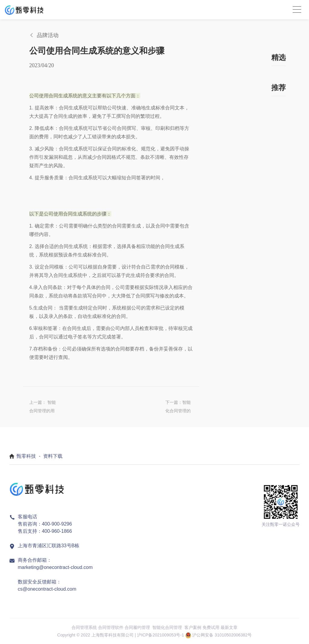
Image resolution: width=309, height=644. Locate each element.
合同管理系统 (84, 627)
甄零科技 (26, 456)
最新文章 (229, 627)
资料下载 (53, 456)
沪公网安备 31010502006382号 (222, 635)
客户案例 (193, 627)
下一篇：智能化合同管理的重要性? (178, 407)
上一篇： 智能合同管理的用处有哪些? (43, 407)
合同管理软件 (111, 627)
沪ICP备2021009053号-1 (161, 635)
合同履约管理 (137, 627)
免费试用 (211, 627)
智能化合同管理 (167, 627)
